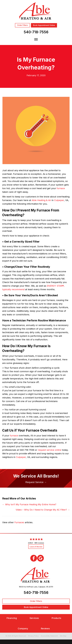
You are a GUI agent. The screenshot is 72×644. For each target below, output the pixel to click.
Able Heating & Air (41, 200)
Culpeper (59, 200)
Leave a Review (36, 547)
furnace (61, 188)
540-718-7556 (36, 32)
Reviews (45, 629)
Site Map (63, 636)
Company (23, 629)
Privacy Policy (33, 636)
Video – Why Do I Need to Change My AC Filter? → (43, 510)
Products (56, 618)
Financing (12, 618)
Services (34, 618)
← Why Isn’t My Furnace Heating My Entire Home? (29, 504)
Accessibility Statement (49, 636)
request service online (50, 450)
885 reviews (39, 543)
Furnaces (19, 522)
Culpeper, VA (43, 587)
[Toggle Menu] (36, 39)
